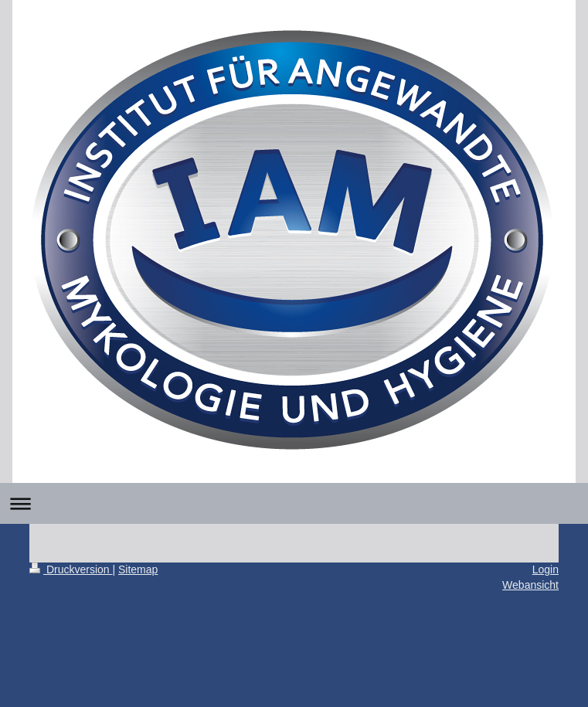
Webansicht (530, 585)
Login (546, 569)
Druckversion (71, 569)
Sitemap (138, 569)
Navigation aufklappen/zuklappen (294, 503)
